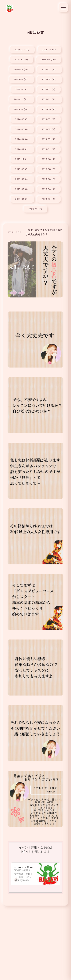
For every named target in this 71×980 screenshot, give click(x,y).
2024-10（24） (22, 109)
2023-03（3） (22, 199)
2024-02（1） (22, 149)
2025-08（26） (22, 70)
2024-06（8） (22, 129)
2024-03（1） (49, 139)
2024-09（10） (50, 109)
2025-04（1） (22, 89)
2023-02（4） (49, 199)
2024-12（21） (22, 99)
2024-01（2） (49, 149)
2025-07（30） (50, 70)
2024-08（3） (22, 119)
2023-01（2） (36, 209)
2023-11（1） (22, 159)
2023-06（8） (49, 179)
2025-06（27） (22, 79)
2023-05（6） (22, 189)
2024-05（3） (49, 129)
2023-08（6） (49, 169)
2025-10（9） (22, 60)
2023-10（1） (49, 159)
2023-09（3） (22, 169)
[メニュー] (63, 8)
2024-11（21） (50, 99)
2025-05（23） (50, 79)
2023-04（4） (49, 189)
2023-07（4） (22, 179)
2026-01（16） (22, 50)
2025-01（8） (49, 89)
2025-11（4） (49, 50)
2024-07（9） (49, 119)
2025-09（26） (49, 60)
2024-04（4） (22, 139)
